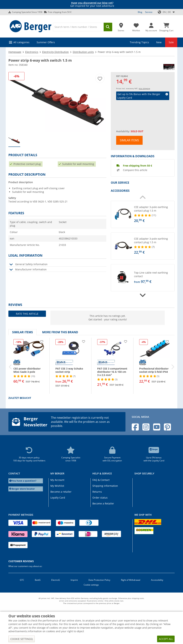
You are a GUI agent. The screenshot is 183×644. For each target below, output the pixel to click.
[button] (143, 214)
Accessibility (157, 580)
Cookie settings (91, 585)
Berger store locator (23, 489)
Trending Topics (139, 42)
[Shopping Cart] (166, 26)
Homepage (15, 52)
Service (149, 12)
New (159, 42)
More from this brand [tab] (60, 332)
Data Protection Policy (99, 580)
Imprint (74, 580)
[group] (14, 141)
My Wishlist (57, 486)
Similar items (129, 140)
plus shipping (144, 88)
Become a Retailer (103, 503)
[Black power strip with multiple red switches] (57, 102)
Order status (100, 498)
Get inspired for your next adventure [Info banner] (92, 4)
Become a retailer (61, 492)
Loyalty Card (58, 498)
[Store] (121, 26)
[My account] (151, 26)
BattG (38, 580)
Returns (97, 492)
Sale (171, 42)
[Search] (78, 27)
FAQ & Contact (101, 480)
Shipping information (105, 486)
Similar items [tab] (23, 332)
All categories (21, 42)
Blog (140, 12)
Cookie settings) (22, 639)
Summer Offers (46, 42)
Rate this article (27, 314)
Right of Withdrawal (131, 580)
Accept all (166, 639)
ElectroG (56, 580)
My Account (57, 480)
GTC (22, 580)
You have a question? (24, 481)
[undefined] (154, 214)
